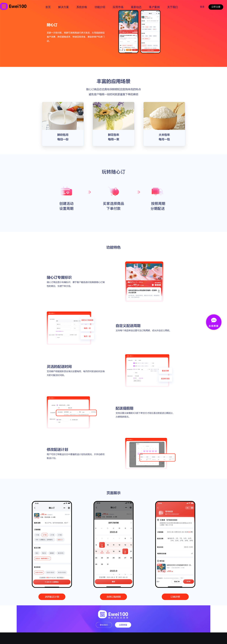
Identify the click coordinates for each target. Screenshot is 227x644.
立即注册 (216, 7)
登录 (202, 7)
